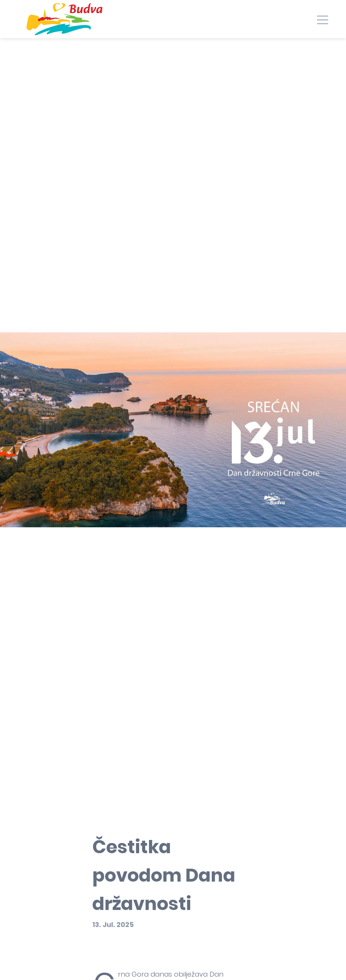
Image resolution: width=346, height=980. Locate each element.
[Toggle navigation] (322, 19)
